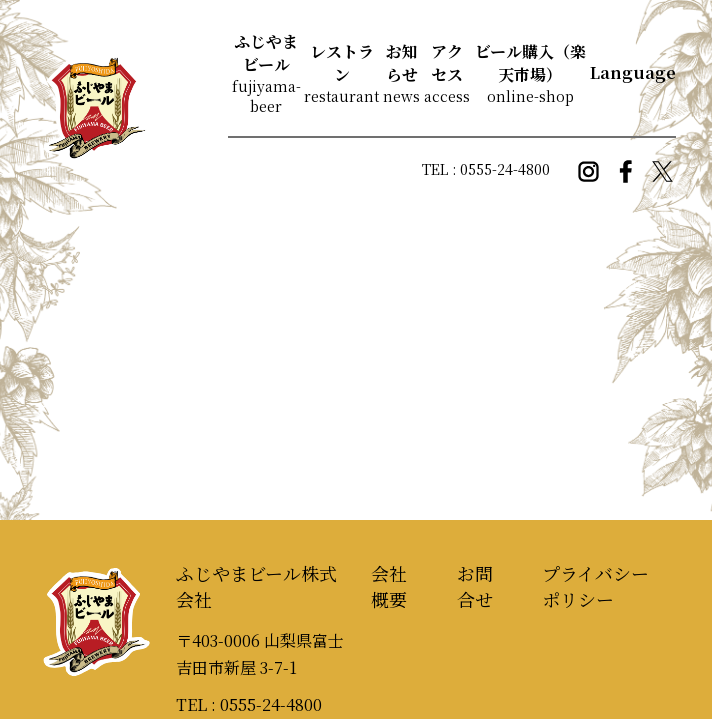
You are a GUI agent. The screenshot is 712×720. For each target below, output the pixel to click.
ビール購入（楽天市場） (530, 63)
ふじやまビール (266, 53)
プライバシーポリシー (595, 586)
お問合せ (475, 586)
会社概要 (389, 586)
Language (633, 72)
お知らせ (402, 63)
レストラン (342, 63)
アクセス (447, 63)
